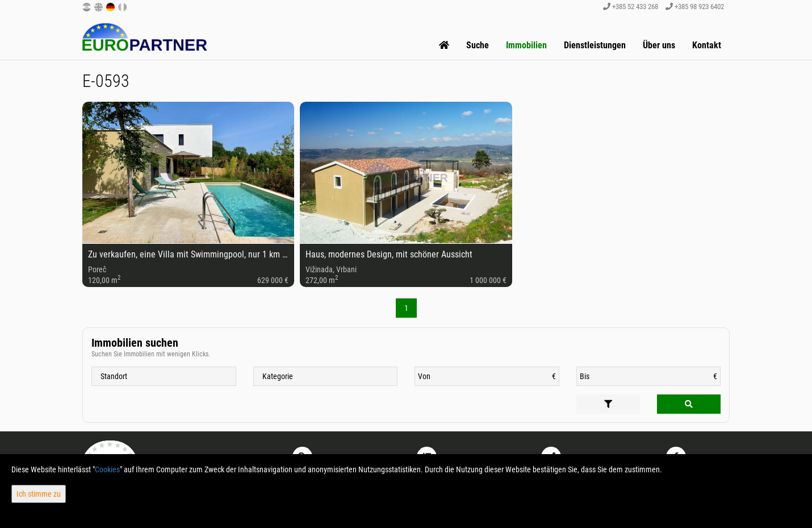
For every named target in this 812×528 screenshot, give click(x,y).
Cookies (107, 469)
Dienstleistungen (595, 45)
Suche (478, 45)
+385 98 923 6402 (695, 7)
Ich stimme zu (39, 494)
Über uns (659, 45)
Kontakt (707, 45)
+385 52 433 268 (631, 7)
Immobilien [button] (526, 45)
